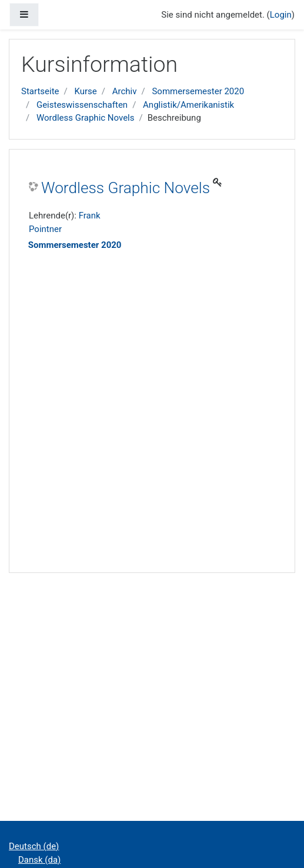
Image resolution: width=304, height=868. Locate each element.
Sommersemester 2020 (198, 91)
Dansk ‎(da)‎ (39, 860)
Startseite (40, 91)
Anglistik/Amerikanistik (188, 105)
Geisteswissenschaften (82, 105)
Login (281, 15)
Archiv (125, 91)
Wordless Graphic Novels (86, 118)
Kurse (85, 91)
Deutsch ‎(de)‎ (34, 846)
